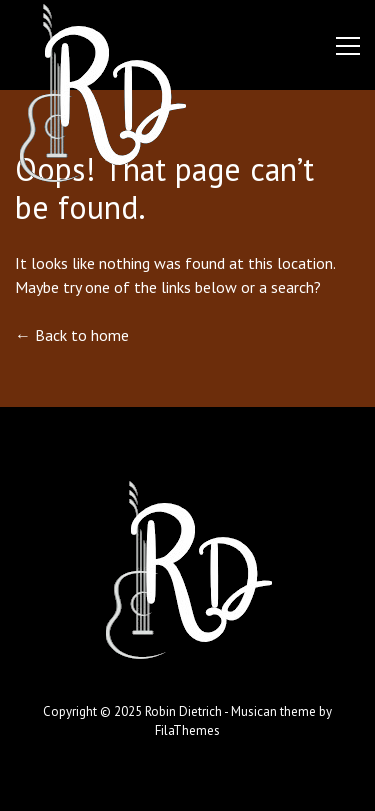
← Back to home (72, 335)
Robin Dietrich (183, 711)
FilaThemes (187, 730)
